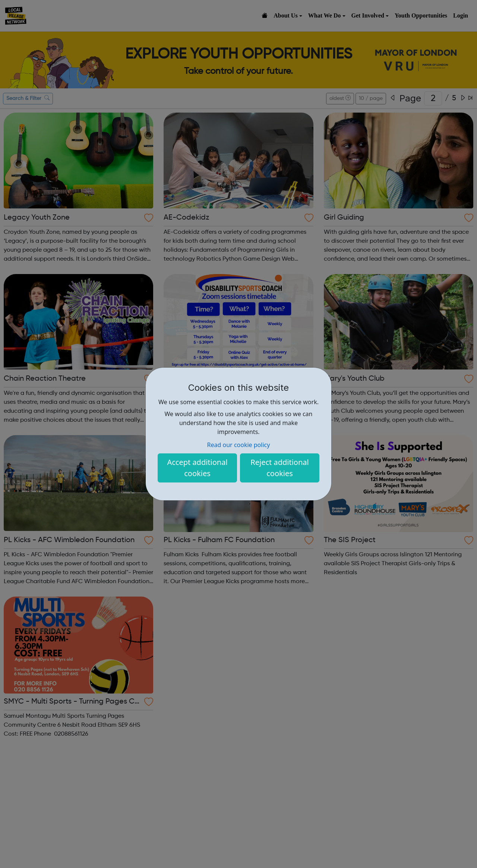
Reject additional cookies (279, 468)
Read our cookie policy (239, 445)
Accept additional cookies (197, 468)
